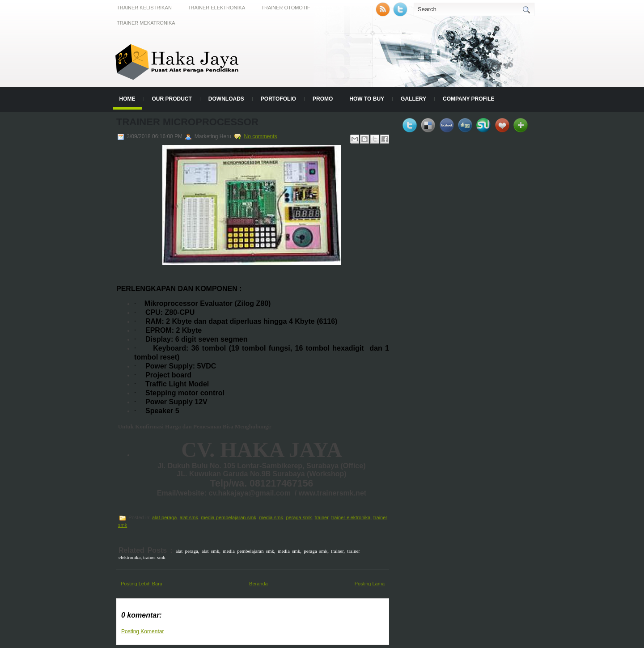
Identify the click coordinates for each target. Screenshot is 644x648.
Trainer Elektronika (216, 8)
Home (127, 99)
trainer (322, 517)
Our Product (172, 99)
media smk (271, 517)
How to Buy (367, 99)
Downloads (226, 99)
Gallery (413, 99)
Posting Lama (370, 584)
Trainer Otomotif (286, 8)
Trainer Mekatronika (146, 23)
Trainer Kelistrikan (144, 8)
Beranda (258, 584)
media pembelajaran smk (229, 517)
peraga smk (299, 517)
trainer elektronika (351, 517)
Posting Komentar (142, 631)
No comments (260, 136)
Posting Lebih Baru (142, 584)
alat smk (189, 517)
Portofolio (278, 99)
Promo (323, 99)
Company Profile (469, 99)
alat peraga (164, 517)
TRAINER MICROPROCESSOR (187, 122)
